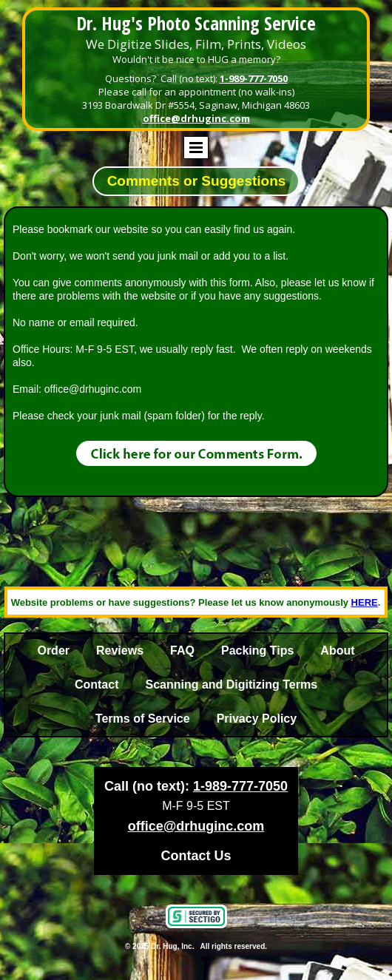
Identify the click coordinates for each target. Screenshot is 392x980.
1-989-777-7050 (254, 78)
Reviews (120, 650)
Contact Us (196, 856)
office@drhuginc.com (196, 118)
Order (53, 650)
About (337, 650)
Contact (97, 685)
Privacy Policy (257, 719)
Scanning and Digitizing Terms (231, 685)
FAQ (182, 650)
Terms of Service (143, 719)
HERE (365, 602)
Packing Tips (257, 650)
